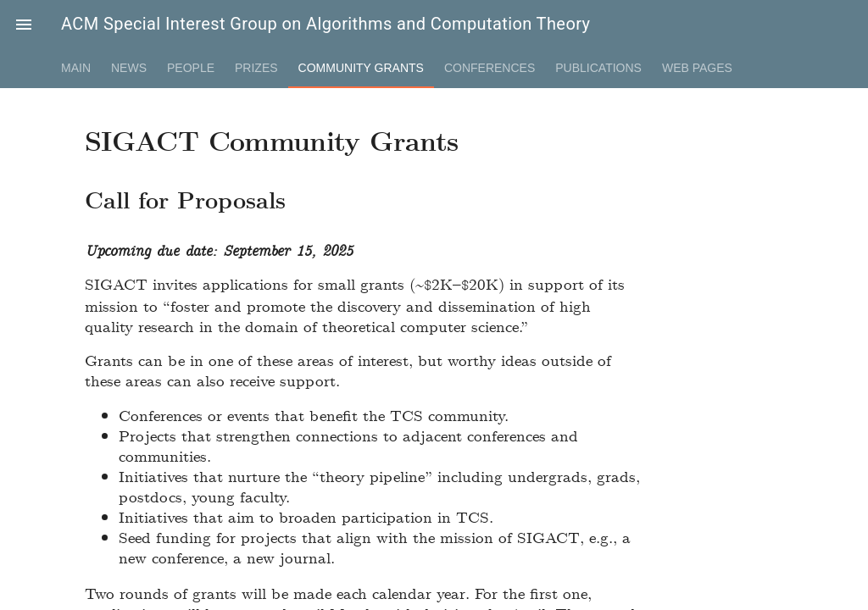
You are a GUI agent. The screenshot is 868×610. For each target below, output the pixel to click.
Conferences (490, 68)
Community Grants (361, 68)
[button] (24, 24)
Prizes (256, 68)
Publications (598, 68)
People (191, 68)
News (129, 68)
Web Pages (697, 68)
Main (76, 68)
